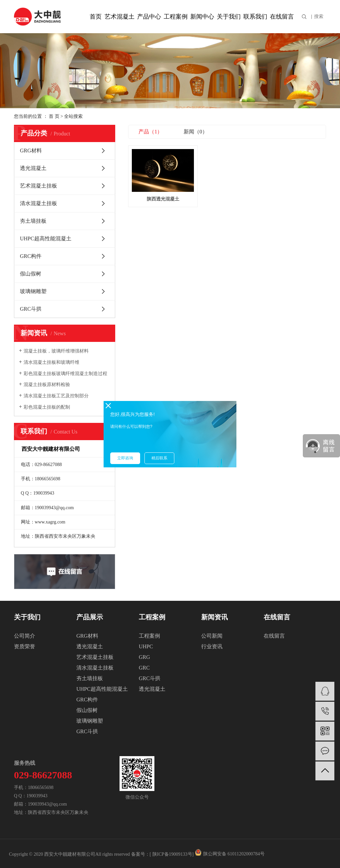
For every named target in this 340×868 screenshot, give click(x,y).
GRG (144, 657)
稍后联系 (159, 458)
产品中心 (149, 17)
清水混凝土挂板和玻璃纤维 (51, 362)
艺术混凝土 (120, 17)
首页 (96, 17)
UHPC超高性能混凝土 (46, 238)
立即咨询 (125, 458)
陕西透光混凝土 (159, 194)
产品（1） (150, 132)
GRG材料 (31, 151)
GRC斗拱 (31, 309)
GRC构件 (31, 256)
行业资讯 (212, 646)
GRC (144, 668)
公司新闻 (212, 636)
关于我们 (229, 17)
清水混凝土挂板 (39, 203)
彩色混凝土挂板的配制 (47, 407)
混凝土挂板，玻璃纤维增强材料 (56, 351)
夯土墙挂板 (33, 221)
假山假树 (31, 274)
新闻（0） (196, 132)
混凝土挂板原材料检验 (47, 385)
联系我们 (255, 17)
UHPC (146, 646)
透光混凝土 (33, 168)
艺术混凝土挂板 (39, 186)
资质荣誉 (25, 646)
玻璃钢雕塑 (33, 291)
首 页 (54, 116)
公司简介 (25, 636)
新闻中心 (202, 17)
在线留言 (282, 17)
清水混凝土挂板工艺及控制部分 (56, 396)
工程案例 (176, 17)
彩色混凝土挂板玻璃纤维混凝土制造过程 (65, 374)
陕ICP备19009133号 (172, 854)
